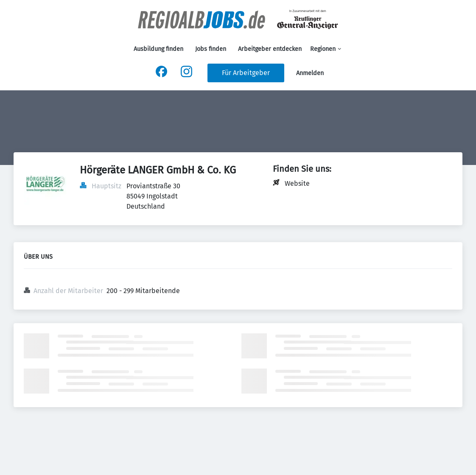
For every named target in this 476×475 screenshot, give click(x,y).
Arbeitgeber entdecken (270, 49)
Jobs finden (211, 49)
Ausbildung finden (158, 49)
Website (297, 183)
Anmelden (310, 73)
